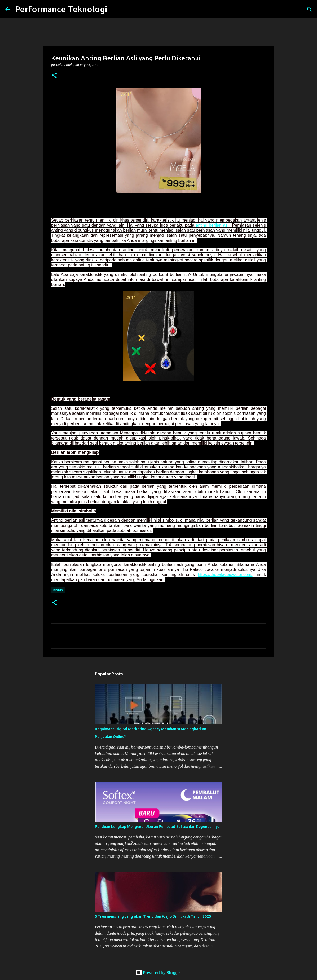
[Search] (115, 9)
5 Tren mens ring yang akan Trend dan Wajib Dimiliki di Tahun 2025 (153, 916)
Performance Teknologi (61, 9)
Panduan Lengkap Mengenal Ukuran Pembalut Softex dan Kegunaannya (157, 827)
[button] (54, 76)
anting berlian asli (213, 225)
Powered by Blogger (158, 973)
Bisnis (58, 590)
